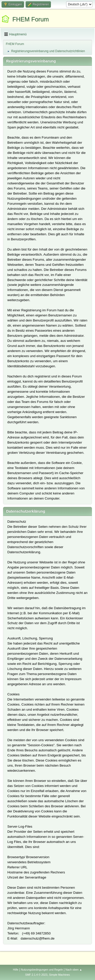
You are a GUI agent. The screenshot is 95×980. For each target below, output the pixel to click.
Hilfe (16, 970)
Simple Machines (60, 975)
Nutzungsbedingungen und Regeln (42, 970)
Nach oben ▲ (74, 970)
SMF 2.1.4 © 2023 (36, 975)
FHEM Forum (31, 19)
